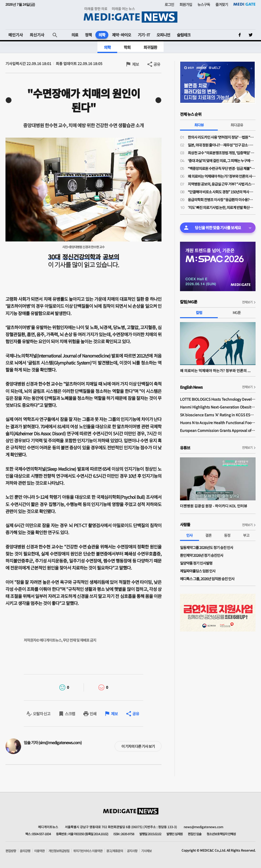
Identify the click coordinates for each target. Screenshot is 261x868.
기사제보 (146, 851)
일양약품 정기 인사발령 (196, 563)
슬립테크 (184, 35)
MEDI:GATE (244, 4)
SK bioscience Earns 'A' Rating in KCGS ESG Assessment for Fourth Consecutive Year (218, 415)
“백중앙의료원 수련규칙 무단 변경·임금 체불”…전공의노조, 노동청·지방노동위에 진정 (222, 168)
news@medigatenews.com (203, 827)
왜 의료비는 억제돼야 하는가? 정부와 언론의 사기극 (222, 176)
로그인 (169, 4)
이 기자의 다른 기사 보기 (138, 746)
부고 (246, 535)
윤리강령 (25, 851)
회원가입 (186, 4)
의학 (102, 35)
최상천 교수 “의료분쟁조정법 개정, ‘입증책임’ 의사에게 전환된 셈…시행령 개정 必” (222, 153)
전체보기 (247, 302)
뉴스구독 (204, 4)
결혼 (208, 535)
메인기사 (16, 35)
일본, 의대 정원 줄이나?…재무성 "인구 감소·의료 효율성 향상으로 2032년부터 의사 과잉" (222, 145)
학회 (127, 47)
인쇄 (93, 714)
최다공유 (237, 125)
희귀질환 (150, 47)
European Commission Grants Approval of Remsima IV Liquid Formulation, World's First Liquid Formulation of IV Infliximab (218, 430)
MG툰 (237, 312)
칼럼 (199, 312)
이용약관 (39, 851)
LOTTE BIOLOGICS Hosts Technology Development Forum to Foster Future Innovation (218, 399)
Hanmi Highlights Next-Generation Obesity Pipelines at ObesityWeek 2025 (218, 407)
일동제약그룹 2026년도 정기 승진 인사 (207, 547)
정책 (88, 35)
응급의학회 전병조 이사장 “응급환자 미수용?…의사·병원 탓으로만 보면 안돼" (222, 200)
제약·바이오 (122, 35)
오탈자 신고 (42, 714)
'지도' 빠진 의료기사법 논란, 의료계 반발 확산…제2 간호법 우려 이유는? (222, 207)
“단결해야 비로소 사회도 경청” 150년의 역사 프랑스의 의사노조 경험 (222, 192)
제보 (135, 64)
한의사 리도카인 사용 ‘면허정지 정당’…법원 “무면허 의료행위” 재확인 (222, 137)
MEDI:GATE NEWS (130, 15)
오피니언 (163, 35)
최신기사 (37, 35)
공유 (157, 64)
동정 (227, 535)
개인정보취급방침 (59, 851)
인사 (189, 535)
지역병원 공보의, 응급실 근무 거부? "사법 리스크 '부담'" (222, 184)
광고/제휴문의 (115, 851)
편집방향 (11, 851)
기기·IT (144, 35)
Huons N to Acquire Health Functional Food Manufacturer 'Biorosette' (218, 423)
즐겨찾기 (222, 4)
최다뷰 (199, 125)
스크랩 (70, 714)
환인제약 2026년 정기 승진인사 (202, 555)
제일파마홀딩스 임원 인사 (198, 571)
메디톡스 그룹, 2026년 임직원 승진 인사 (207, 579)
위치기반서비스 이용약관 (88, 851)
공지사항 (132, 851)
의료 (75, 35)
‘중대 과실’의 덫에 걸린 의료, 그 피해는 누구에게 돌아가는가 (222, 161)
